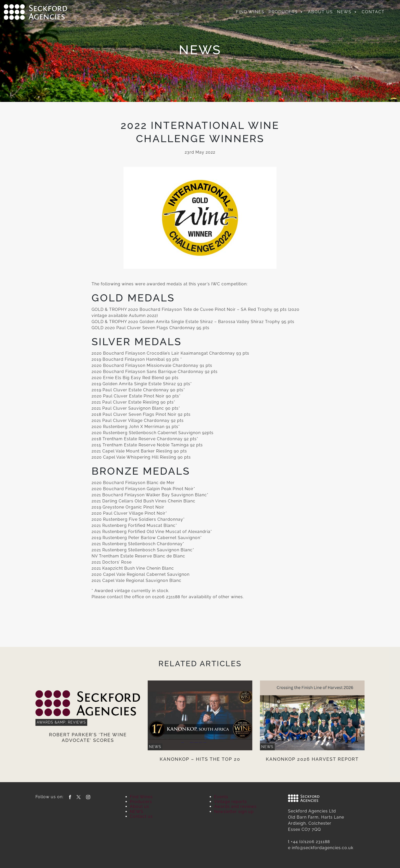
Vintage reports (230, 802)
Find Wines (250, 12)
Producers (286, 12)
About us (320, 12)
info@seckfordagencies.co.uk (323, 848)
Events (221, 797)
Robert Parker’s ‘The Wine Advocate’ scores (88, 737)
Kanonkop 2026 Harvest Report (312, 759)
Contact (373, 12)
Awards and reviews (235, 806)
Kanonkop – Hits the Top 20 (200, 759)
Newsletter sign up (234, 812)
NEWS (347, 12)
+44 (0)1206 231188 (310, 842)
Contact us (141, 816)
